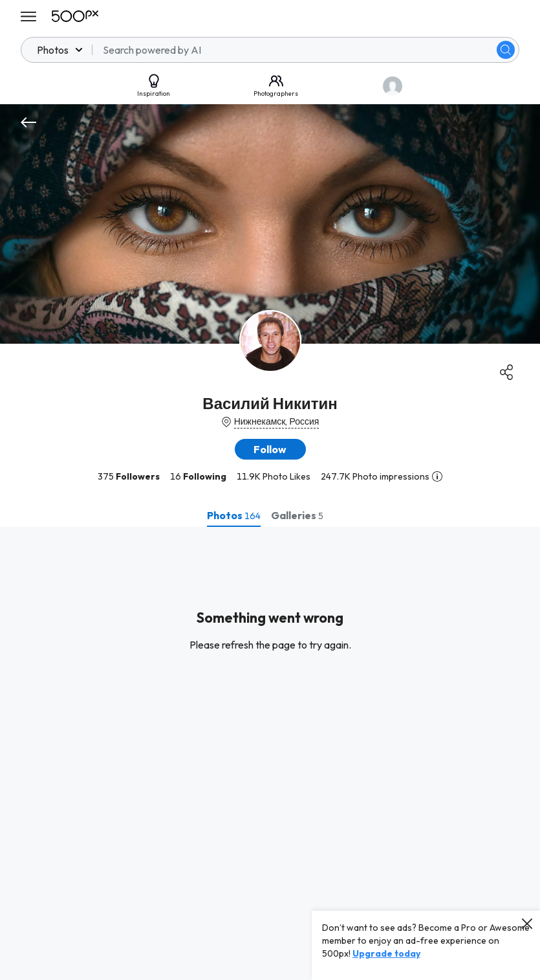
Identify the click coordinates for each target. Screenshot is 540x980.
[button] (270, 449)
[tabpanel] (270, 753)
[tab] (234, 515)
